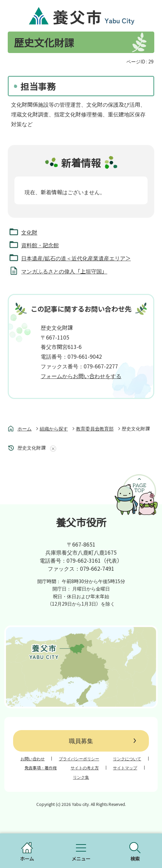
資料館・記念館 (40, 245)
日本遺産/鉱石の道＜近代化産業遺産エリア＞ (76, 258)
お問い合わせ (33, 759)
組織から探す (54, 428)
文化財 (29, 232)
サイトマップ (125, 768)
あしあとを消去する (52, 449)
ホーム (25, 428)
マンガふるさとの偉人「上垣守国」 (64, 271)
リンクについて (127, 759)
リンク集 (81, 777)
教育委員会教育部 (95, 428)
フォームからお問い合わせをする (81, 376)
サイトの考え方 (85, 768)
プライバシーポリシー (79, 759)
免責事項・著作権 (41, 768)
